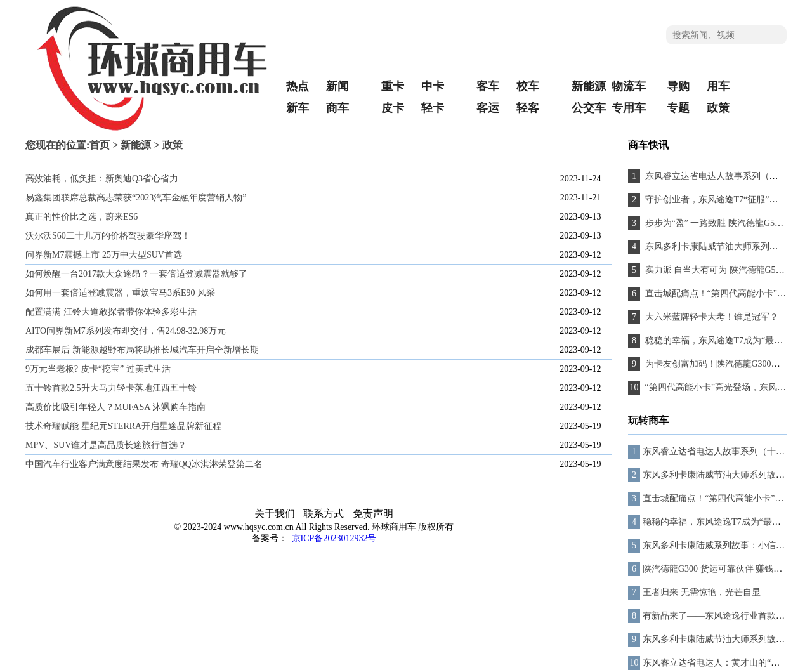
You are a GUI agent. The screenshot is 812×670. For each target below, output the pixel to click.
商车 (337, 108)
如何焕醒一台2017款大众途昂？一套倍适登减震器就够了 (136, 274)
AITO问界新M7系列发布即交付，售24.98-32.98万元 (126, 331)
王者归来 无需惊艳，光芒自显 (702, 592)
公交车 (589, 108)
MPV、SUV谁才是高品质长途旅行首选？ (106, 445)
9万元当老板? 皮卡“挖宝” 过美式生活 (98, 369)
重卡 (393, 86)
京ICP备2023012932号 (333, 538)
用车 (718, 86)
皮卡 (393, 108)
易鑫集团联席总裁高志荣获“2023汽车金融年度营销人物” (136, 198)
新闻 (337, 86)
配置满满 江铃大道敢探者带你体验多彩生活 (111, 312)
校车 (528, 86)
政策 (718, 108)
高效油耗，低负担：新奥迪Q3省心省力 (102, 179)
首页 (100, 145)
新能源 (589, 86)
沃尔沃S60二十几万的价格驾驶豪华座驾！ (108, 236)
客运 (488, 108)
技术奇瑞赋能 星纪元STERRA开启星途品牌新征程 (123, 426)
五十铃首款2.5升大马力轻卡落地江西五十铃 (111, 388)
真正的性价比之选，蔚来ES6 (82, 217)
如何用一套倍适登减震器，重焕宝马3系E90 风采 (120, 293)
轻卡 (433, 108)
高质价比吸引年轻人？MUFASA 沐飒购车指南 (115, 407)
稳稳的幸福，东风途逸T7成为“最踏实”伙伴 (727, 522)
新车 (298, 108)
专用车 (629, 108)
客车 (488, 86)
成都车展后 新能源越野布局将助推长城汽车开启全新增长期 (142, 350)
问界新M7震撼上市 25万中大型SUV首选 (104, 255)
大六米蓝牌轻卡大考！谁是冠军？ (710, 317)
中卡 (433, 86)
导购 (678, 86)
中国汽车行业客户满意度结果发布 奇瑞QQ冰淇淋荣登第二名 (144, 464)
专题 (678, 108)
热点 (298, 86)
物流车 (629, 86)
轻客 (528, 108)
